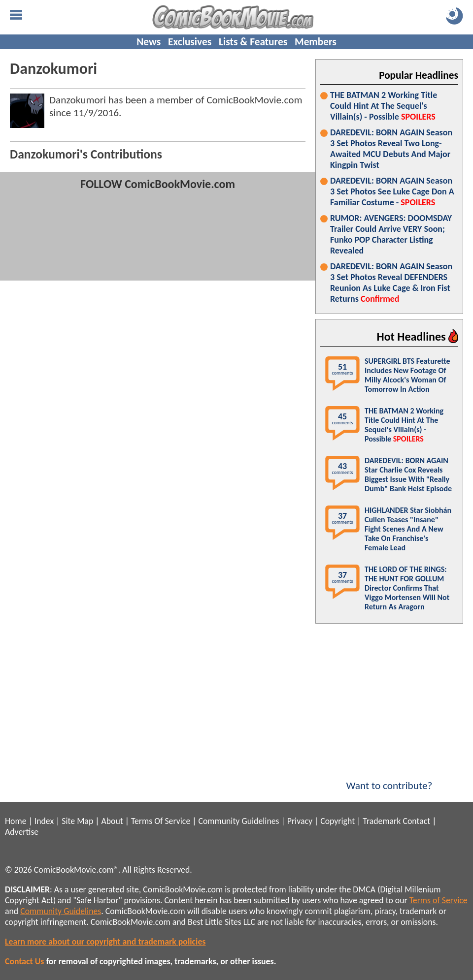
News (149, 42)
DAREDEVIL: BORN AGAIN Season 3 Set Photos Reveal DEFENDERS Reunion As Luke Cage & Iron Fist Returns (391, 283)
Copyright (338, 821)
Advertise (22, 832)
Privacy (300, 821)
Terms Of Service (161, 821)
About (112, 821)
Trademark (382, 821)
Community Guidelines (238, 821)
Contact (416, 821)
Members (316, 42)
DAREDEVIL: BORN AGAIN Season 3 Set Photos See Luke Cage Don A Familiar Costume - (392, 191)
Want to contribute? (389, 779)
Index (44, 821)
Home (16, 821)
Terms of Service (439, 900)
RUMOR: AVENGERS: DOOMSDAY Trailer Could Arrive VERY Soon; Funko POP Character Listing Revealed (391, 234)
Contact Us (24, 961)
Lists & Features (253, 42)
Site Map (77, 821)
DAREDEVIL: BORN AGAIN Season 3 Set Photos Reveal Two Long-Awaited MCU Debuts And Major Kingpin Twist (391, 149)
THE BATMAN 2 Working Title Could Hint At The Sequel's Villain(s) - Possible (384, 106)
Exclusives (190, 42)
